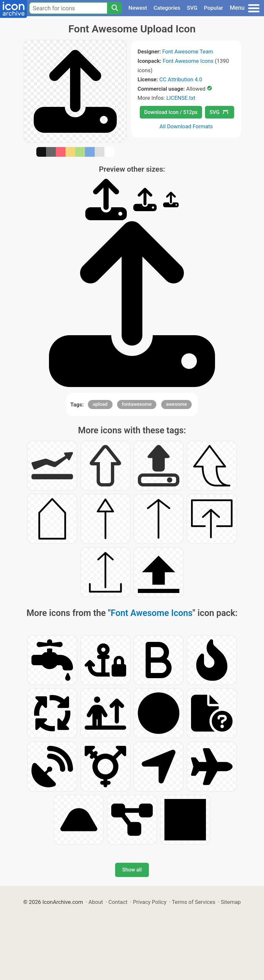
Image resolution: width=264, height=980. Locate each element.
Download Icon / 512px (171, 112)
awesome (177, 404)
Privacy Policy (150, 902)
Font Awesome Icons (188, 61)
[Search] (114, 8)
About (96, 902)
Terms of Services (194, 902)
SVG (192, 8)
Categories (167, 8)
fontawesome (137, 404)
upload (100, 404)
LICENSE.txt (181, 98)
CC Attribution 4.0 (181, 79)
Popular (214, 8)
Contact (118, 902)
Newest (138, 8)
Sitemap (231, 902)
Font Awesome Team (188, 51)
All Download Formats (186, 126)
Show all (132, 870)
